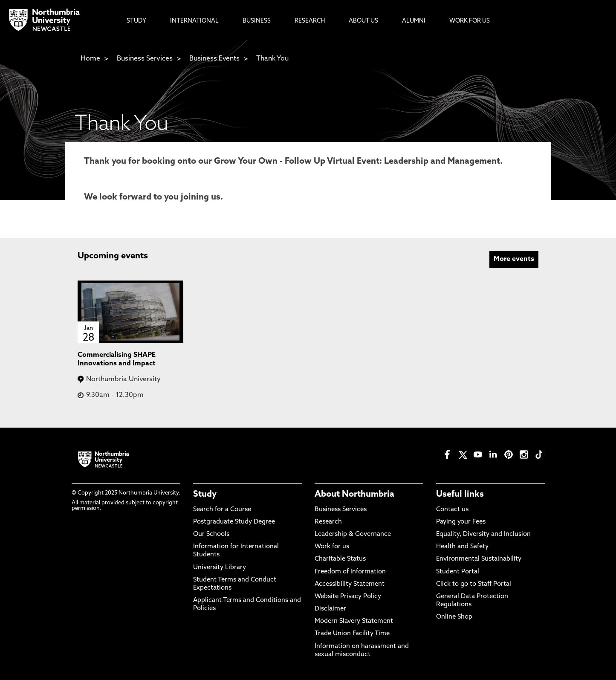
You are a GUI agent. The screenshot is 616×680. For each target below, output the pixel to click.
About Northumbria (354, 495)
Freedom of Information (350, 572)
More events (514, 259)
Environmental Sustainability (479, 559)
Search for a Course (222, 510)
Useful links (460, 495)
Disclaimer (330, 609)
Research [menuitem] (310, 21)
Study (205, 495)
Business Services (145, 59)
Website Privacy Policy (348, 597)
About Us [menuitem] (363, 21)
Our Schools (211, 534)
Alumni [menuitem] (414, 21)
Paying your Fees (461, 522)
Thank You (272, 59)
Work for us (332, 547)
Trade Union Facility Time (352, 634)
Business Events (214, 59)
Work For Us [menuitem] (470, 21)
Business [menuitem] (257, 21)
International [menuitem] (194, 21)
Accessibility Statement (350, 584)
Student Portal (458, 572)
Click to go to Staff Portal (474, 584)
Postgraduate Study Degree (234, 522)
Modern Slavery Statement (354, 621)
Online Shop (454, 617)
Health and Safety (462, 547)
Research (328, 522)
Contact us (452, 510)
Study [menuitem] (136, 21)
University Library (220, 568)
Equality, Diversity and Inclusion (483, 534)
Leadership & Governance (353, 534)
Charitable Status (340, 559)
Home (90, 59)
